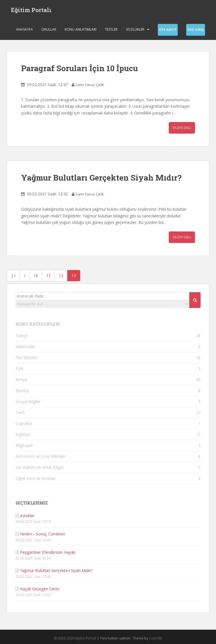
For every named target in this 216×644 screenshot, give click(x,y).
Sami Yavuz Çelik (90, 85)
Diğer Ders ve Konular (36, 478)
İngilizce (23, 434)
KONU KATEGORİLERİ (38, 324)
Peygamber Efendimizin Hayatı (48, 552)
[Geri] (25, 276)
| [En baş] (13, 275)
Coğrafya (24, 423)
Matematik (25, 347)
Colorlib (156, 638)
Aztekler (27, 516)
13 (74, 275)
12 (61, 275)
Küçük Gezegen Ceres (40, 589)
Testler (111, 29)
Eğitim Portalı (31, 10)
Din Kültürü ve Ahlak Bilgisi (40, 467)
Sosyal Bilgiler (28, 401)
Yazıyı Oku (182, 128)
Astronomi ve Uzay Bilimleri (40, 456)
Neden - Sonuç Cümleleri (42, 534)
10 (36, 275)
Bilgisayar (24, 445)
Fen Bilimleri (27, 358)
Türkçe (22, 336)
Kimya (21, 380)
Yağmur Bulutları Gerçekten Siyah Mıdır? (101, 178)
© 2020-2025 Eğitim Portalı (75, 638)
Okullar (49, 29)
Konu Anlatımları (81, 29)
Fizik (19, 369)
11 (48, 275)
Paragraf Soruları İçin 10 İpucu (79, 68)
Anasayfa (24, 29)
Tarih (20, 412)
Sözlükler (135, 29)
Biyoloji (22, 390)
